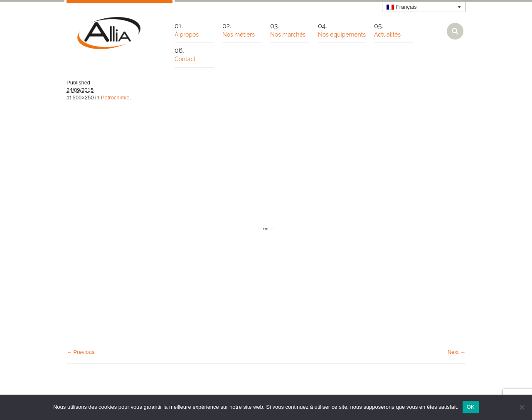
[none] (424, 7)
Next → (457, 352)
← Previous (80, 352)
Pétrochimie (115, 98)
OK (471, 407)
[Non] (522, 407)
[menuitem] (424, 7)
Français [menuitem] (406, 7)
